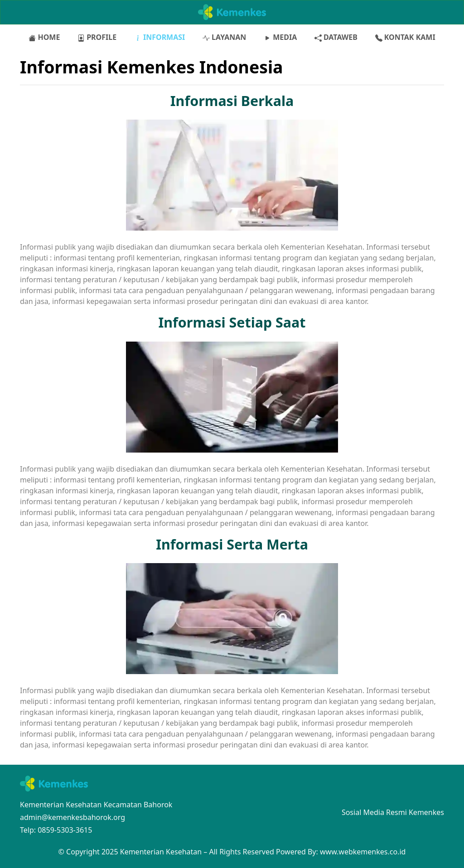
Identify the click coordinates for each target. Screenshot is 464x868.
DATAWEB (336, 37)
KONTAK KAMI (405, 37)
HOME (44, 37)
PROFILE (97, 37)
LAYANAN (224, 37)
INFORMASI (160, 37)
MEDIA (280, 37)
